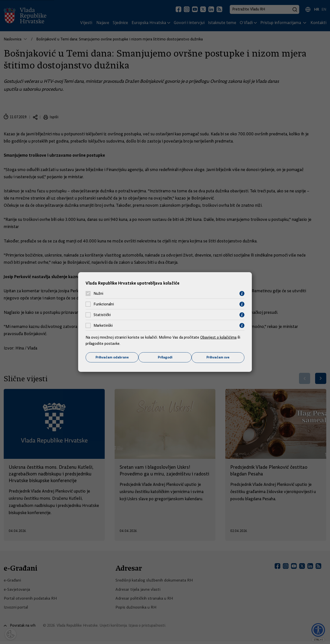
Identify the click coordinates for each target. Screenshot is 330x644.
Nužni (98, 293)
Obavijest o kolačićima (219, 337)
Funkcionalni (104, 304)
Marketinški (103, 325)
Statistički (102, 315)
